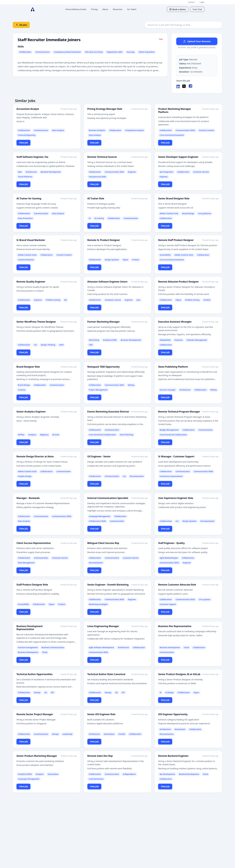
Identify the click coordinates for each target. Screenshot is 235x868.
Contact (191, 2)
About (105, 9)
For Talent (132, 9)
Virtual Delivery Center (76, 9)
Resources (118, 9)
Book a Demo (178, 9)
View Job (24, 143)
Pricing (94, 9)
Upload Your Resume (197, 41)
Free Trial (197, 9)
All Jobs (21, 25)
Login (202, 2)
